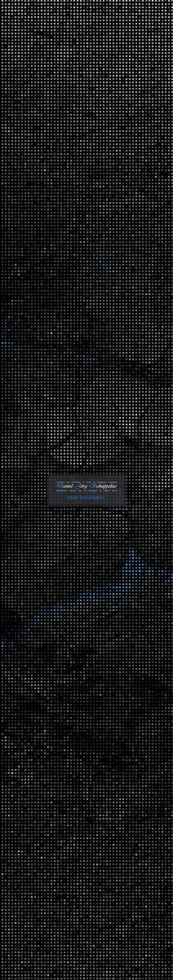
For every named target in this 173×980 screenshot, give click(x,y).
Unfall (126, 679)
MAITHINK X (129, 595)
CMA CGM (75, 151)
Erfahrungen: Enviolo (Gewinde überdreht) (137, 109)
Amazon (119, 880)
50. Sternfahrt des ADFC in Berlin (133, 186)
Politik (64, 163)
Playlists (127, 625)
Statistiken (122, 606)
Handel (67, 156)
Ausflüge (127, 561)
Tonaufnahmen (124, 616)
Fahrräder (128, 518)
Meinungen (123, 542)
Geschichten (123, 533)
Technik (127, 758)
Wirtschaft (101, 151)
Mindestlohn (83, 161)
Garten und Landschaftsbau (136, 527)
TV (124, 664)
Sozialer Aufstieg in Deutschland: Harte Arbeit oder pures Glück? (134, 168)
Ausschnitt (128, 620)
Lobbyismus (58, 161)
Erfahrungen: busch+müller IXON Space (136, 129)
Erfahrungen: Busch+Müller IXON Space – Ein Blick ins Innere (136, 136)
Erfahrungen (123, 503)
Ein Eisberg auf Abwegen (129, 180)
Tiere (125, 767)
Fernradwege (140, 580)
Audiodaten (123, 853)
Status (120, 830)
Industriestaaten (86, 156)
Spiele (126, 482)
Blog (82, 13)
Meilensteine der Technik (140, 762)
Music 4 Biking (141, 639)
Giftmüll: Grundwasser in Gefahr (133, 216)
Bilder (120, 814)
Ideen (126, 477)
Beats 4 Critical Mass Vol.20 (130, 191)
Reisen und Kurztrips (127, 557)
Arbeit (120, 488)
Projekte (137, 13)
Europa (72, 153)
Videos (120, 842)
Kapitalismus (58, 158)
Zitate (120, 825)
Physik (126, 752)
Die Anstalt (128, 590)
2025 (120, 435)
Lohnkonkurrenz (71, 161)
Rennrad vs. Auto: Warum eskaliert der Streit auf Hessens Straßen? (137, 159)
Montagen (128, 497)
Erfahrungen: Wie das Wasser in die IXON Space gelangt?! (141, 286)
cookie (4, 13)
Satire (120, 586)
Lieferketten (87, 158)
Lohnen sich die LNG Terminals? (132, 205)
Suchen (119, 81)
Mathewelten (135, 747)
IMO (75, 156)
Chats (120, 847)
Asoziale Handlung (61, 151)
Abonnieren (152, 954)
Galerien (121, 836)
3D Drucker (128, 507)
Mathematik (129, 743)
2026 (120, 430)
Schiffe (80, 163)
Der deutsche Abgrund (139, 724)
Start (14, 54)
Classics (143, 643)
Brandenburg (140, 575)
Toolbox (94, 13)
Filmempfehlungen (132, 689)
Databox (110, 13)
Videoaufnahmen (125, 685)
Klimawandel (73, 158)
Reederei (72, 163)
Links (120, 819)
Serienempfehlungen (133, 694)
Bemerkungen (124, 808)
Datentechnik (129, 704)
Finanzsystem (129, 714)
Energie (127, 709)
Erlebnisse (128, 537)
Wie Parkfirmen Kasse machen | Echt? (135, 174)
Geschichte (128, 720)
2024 (120, 441)
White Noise (129, 670)
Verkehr (121, 675)
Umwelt (127, 552)
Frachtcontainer (86, 153)
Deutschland (87, 151)
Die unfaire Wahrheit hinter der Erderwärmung (130, 198)
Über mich (153, 13)
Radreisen (128, 567)
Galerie (124, 13)
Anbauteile (133, 522)
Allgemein (122, 473)
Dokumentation (59, 153)
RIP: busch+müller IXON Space (132, 123)
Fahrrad (132, 629)
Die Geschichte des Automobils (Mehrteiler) (137, 210)
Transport (88, 163)
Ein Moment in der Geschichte (142, 729)
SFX (125, 659)
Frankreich (58, 156)
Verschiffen (58, 166)
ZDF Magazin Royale (133, 600)
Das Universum (136, 782)
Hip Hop (143, 648)
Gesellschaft (129, 737)
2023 (120, 446)
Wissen (121, 700)
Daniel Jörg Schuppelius (38, 158)
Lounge (143, 653)
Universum (128, 778)
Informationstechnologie (134, 492)
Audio (126, 512)
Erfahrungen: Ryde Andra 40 (146, 260)
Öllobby (57, 163)
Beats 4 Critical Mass (144, 633)
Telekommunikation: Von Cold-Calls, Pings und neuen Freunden (136, 116)
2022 (120, 452)
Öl (91, 161)
